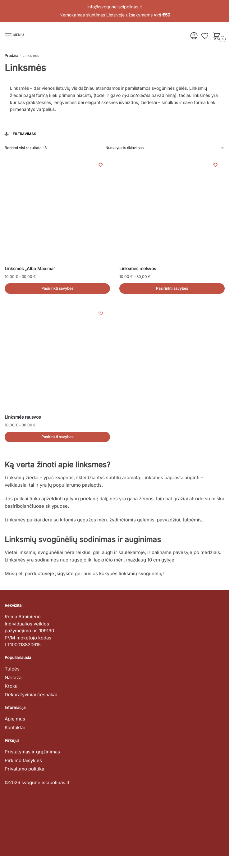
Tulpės (12, 669)
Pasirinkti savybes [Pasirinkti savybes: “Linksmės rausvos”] (57, 437)
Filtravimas (20, 134)
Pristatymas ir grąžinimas (32, 752)
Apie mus (15, 719)
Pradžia (11, 55)
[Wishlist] (101, 165)
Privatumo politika (24, 769)
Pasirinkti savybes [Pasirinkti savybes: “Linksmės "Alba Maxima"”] (57, 288)
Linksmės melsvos (138, 268)
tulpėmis (192, 520)
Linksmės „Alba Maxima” (30, 268)
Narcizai (14, 677)
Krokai (12, 686)
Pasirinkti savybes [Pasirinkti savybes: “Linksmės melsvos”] (172, 288)
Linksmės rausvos (23, 417)
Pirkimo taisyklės (23, 760)
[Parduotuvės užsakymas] (165, 148)
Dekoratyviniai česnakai (31, 695)
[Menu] (14, 35)
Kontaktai (15, 727)
